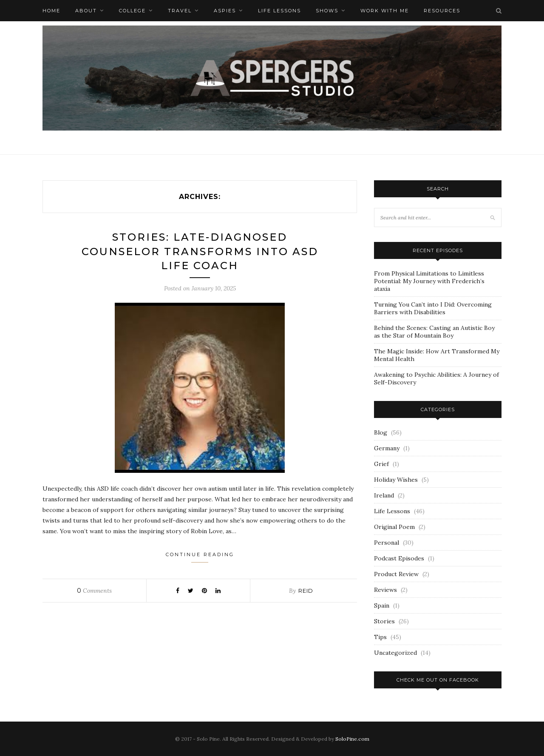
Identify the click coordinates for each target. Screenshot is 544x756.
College (132, 11)
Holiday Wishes (396, 480)
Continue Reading (200, 557)
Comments (94, 591)
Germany (387, 448)
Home (51, 11)
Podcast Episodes (399, 558)
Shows (327, 11)
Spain (382, 605)
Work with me (385, 11)
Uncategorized (395, 653)
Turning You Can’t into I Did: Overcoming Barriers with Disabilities (433, 308)
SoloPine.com (352, 739)
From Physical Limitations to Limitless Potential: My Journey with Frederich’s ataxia (429, 281)
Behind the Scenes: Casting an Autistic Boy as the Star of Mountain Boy (434, 332)
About (86, 11)
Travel (180, 11)
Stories (384, 621)
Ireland (384, 495)
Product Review (396, 574)
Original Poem (394, 527)
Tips (380, 637)
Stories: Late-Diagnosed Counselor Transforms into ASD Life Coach (200, 251)
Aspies (225, 11)
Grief (381, 464)
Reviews (385, 590)
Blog (381, 432)
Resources (442, 11)
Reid (306, 591)
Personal (387, 543)
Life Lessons (279, 11)
